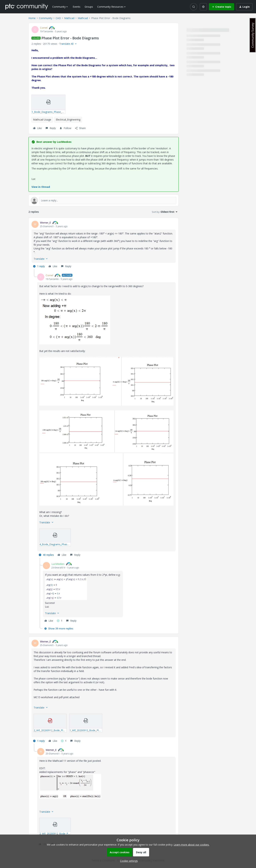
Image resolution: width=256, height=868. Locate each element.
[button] (222, 7)
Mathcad (69, 18)
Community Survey (253, 35)
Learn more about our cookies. (192, 845)
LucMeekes (58, 564)
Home (32, 18)
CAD (58, 18)
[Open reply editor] (104, 200)
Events (77, 7)
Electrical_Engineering (68, 120)
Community (46, 18)
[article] (104, 245)
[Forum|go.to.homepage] (27, 7)
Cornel (44, 28)
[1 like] (60, 621)
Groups (89, 7)
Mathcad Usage (42, 120)
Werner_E (45, 223)
